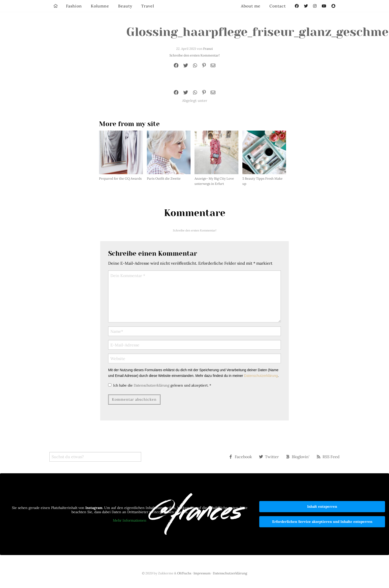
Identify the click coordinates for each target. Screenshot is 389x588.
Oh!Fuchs (184, 573)
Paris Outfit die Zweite (164, 179)
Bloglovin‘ (298, 457)
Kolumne (100, 6)
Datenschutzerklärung (261, 376)
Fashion (74, 6)
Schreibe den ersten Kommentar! (194, 55)
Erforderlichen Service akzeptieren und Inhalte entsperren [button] (322, 522)
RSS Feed (328, 457)
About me (251, 6)
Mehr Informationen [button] (130, 520)
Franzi (208, 49)
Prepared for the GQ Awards (120, 179)
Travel (148, 6)
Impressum (202, 573)
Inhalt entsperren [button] (322, 506)
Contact (278, 6)
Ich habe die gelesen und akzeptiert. (160, 385)
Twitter (269, 457)
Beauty (125, 6)
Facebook (240, 457)
